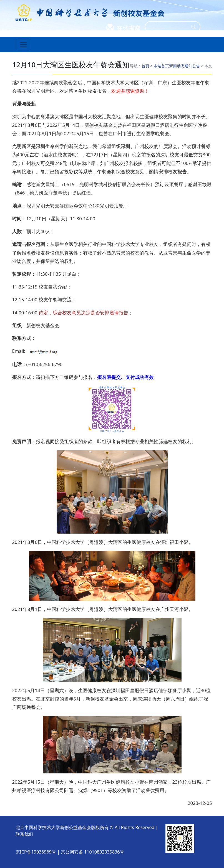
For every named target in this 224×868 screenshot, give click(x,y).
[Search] (169, 27)
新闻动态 (177, 66)
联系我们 (24, 834)
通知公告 (192, 66)
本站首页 (161, 66)
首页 (145, 66)
